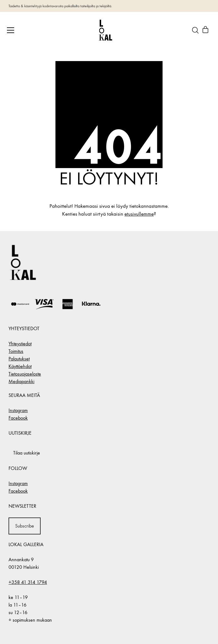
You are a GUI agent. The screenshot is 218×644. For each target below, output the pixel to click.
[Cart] (205, 30)
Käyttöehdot (20, 366)
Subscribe (25, 526)
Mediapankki (21, 381)
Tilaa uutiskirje (27, 453)
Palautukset (19, 359)
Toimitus (16, 351)
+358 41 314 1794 (28, 582)
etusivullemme (139, 214)
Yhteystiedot (20, 344)
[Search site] (195, 30)
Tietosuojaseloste (25, 374)
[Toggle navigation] (11, 30)
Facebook (18, 418)
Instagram (18, 410)
